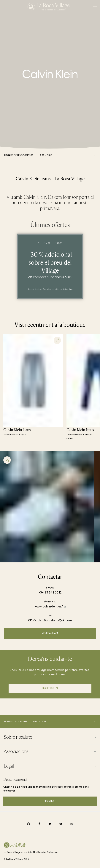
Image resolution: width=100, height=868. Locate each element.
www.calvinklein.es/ (49, 607)
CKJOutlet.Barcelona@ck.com (50, 621)
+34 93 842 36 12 (50, 593)
